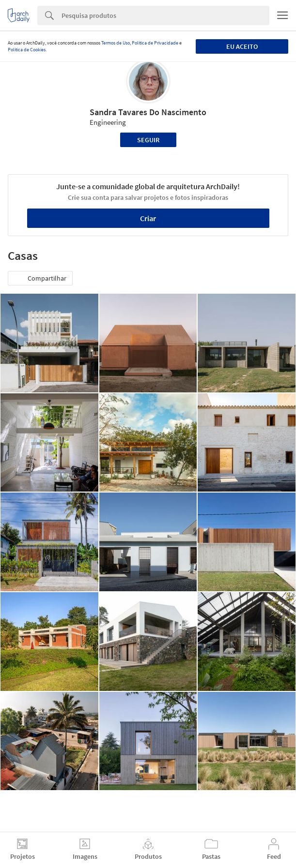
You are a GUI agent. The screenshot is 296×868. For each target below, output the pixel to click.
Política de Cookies (27, 50)
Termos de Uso (116, 43)
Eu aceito (242, 46)
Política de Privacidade (155, 43)
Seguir (148, 140)
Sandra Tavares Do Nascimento (148, 112)
